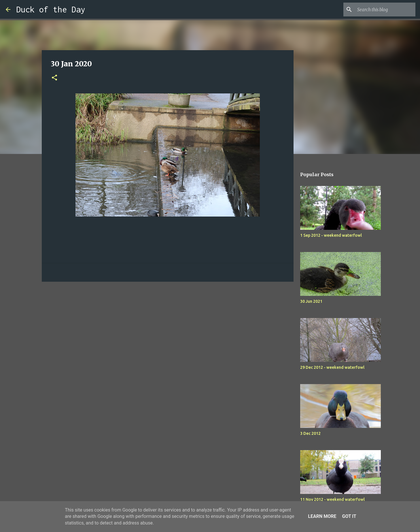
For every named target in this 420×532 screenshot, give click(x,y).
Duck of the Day (51, 9)
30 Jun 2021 (311, 301)
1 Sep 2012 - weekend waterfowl (331, 235)
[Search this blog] (385, 10)
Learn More (322, 516)
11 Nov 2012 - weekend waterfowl (332, 499)
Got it (349, 516)
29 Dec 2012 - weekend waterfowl (332, 367)
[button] (54, 78)
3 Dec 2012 (310, 433)
